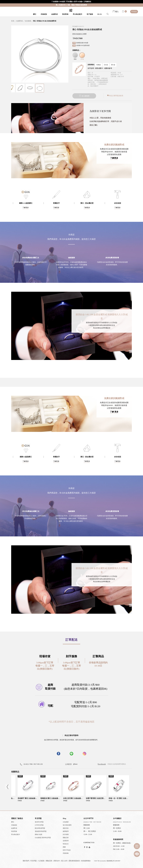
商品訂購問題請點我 (115, 96)
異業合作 (57, 861)
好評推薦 (66, 834)
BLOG (100, 14)
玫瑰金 (99, 65)
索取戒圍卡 (99, 68)
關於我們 (26, 861)
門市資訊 (134, 12)
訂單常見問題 (39, 825)
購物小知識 (38, 834)
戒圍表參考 (108, 68)
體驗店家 (66, 838)
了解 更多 (114, 412)
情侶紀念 (66, 844)
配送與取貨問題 (40, 828)
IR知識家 (66, 822)
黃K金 (113, 65)
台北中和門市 (88, 818)
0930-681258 (127, 822)
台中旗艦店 (117, 818)
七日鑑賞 (41, 861)
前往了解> (94, 125)
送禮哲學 (66, 841)
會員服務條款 (86, 861)
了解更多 (114, 158)
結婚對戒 (55, 14)
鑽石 (35, 14)
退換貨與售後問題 (41, 831)
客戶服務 (90, 14)
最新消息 (66, 828)
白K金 (106, 65)
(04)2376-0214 (117, 822)
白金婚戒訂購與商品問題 (43, 838)
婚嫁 (64, 847)
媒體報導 (66, 831)
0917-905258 (97, 822)
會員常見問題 (39, 822)
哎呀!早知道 (67, 850)
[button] (71, 381)
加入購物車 (84, 96)
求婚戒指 (44, 14)
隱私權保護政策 (74, 861)
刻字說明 (91, 68)
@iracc (75, 764)
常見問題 (34, 861)
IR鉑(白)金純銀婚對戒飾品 (112, 764)
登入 (116, 12)
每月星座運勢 (67, 825)
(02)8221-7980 (88, 822)
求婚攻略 (66, 853)
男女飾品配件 (78, 14)
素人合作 (64, 861)
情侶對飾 (65, 14)
